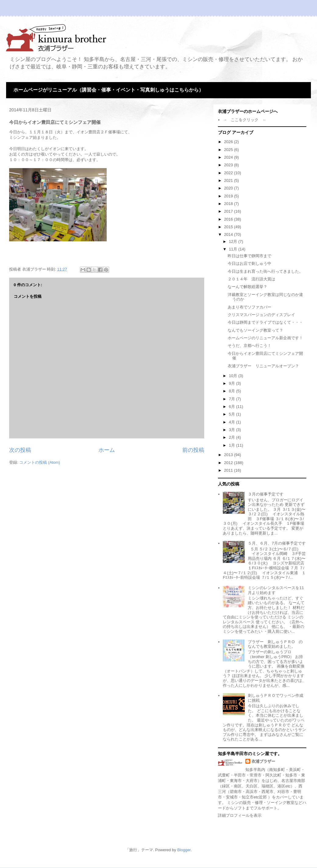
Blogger (184, 850)
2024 (229, 157)
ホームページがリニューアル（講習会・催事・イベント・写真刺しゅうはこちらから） (109, 90)
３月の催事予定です (266, 494)
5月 (233, 414)
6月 (233, 407)
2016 (229, 219)
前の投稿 (193, 450)
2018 (229, 204)
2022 (229, 173)
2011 (229, 470)
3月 (233, 430)
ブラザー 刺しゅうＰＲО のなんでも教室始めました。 (275, 644)
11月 (234, 249)
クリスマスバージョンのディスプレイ (261, 315)
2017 (229, 211)
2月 (233, 437)
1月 (233, 445)
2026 (229, 142)
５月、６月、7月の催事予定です (277, 543)
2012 (229, 463)
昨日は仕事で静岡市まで (249, 256)
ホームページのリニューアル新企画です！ (265, 338)
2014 (229, 234)
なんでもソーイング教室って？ (255, 330)
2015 (229, 227)
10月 (234, 376)
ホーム (107, 450)
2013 (229, 455)
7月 (233, 399)
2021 (229, 180)
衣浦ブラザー (263, 761)
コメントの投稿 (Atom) (40, 462)
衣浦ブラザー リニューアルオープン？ (263, 366)
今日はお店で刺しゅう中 (249, 263)
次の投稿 (20, 450)
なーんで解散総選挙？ (248, 287)
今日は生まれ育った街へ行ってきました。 (265, 271)
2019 (229, 196)
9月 (233, 383)
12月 (234, 241)
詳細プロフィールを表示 (240, 815)
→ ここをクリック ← (245, 120)
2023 (229, 165)
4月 (233, 422)
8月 (233, 391)
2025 (229, 150)
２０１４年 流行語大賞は (251, 279)
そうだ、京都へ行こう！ (249, 346)
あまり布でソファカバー (249, 307)
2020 (229, 188)
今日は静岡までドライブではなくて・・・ (265, 322)
